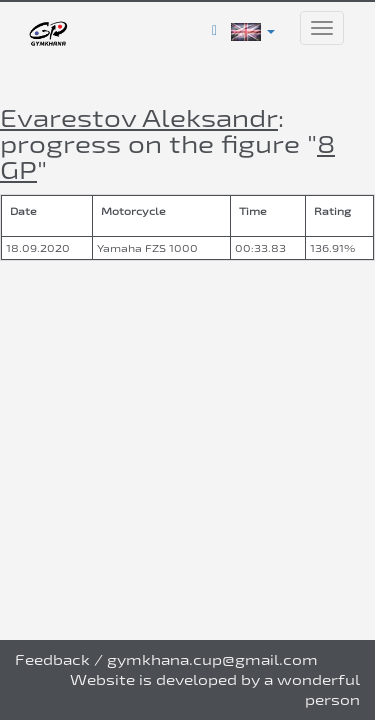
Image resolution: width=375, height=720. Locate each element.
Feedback (52, 659)
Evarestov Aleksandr (139, 117)
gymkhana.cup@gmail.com (212, 659)
